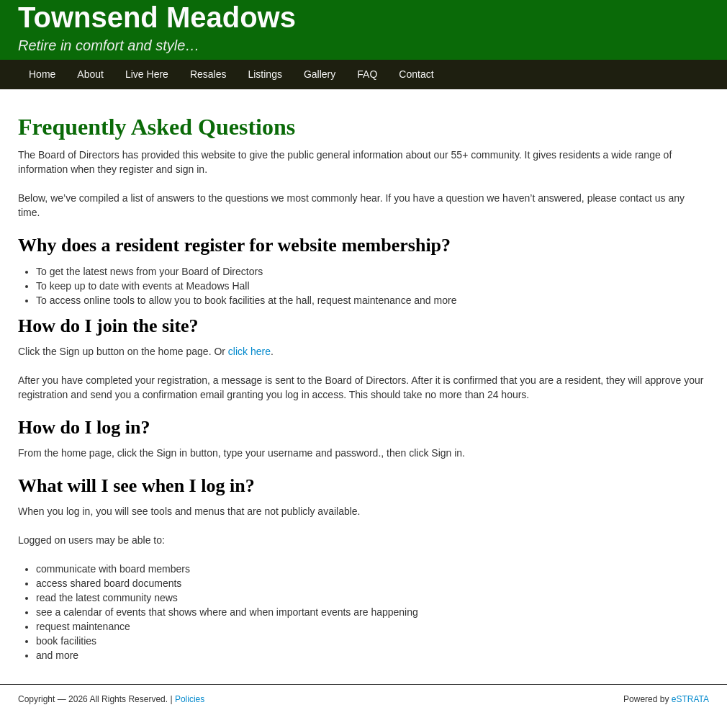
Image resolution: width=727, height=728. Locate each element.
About (90, 74)
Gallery (320, 74)
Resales (208, 74)
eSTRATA (690, 699)
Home (42, 74)
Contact (416, 74)
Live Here (147, 74)
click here (249, 351)
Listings (265, 74)
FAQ (367, 74)
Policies (190, 699)
